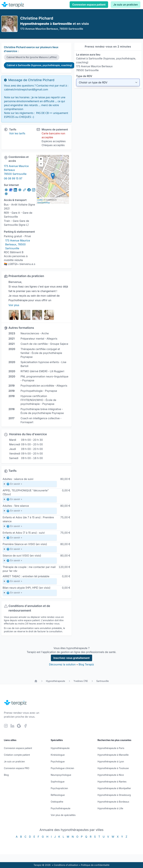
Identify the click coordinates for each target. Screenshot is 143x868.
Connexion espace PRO (17, 768)
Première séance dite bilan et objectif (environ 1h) (30, 511)
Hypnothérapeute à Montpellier (114, 788)
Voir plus (14, 305)
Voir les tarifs (17, 133)
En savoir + (14, 484)
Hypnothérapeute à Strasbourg (114, 795)
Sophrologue (58, 782)
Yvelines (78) (81, 681)
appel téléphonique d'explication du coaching (30, 582)
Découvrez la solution (62, 664)
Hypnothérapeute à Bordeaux (113, 802)
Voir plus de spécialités (63, 815)
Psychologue (58, 761)
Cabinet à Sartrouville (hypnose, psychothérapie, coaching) (39, 65)
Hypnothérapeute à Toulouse (113, 768)
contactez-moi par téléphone (30, 500)
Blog (6, 775)
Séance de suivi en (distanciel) (30, 561)
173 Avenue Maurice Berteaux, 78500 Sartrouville (18, 244)
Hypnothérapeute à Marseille (113, 755)
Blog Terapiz (86, 664)
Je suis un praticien (126, 5)
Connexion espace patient (89, 5)
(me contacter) (30, 593)
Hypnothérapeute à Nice (111, 775)
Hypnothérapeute (56, 681)
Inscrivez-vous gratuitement (72, 658)
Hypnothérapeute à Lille (110, 808)
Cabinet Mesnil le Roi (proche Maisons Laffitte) (32, 57)
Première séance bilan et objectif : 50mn (30, 527)
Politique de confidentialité (95, 865)
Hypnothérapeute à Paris (111, 748)
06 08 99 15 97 (13, 178)
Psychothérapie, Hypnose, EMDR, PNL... (30, 485)
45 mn (30, 538)
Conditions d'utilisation (66, 865)
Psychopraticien (59, 788)
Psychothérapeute (60, 808)
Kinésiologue (58, 755)
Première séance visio (30, 550)
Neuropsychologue (61, 775)
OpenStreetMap (44, 203)
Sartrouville (103, 681)
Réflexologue (58, 795)
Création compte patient (17, 755)
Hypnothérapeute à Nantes (112, 782)
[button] (53, 176)
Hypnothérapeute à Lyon (111, 761)
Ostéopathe (57, 802)
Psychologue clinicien (62, 768)
